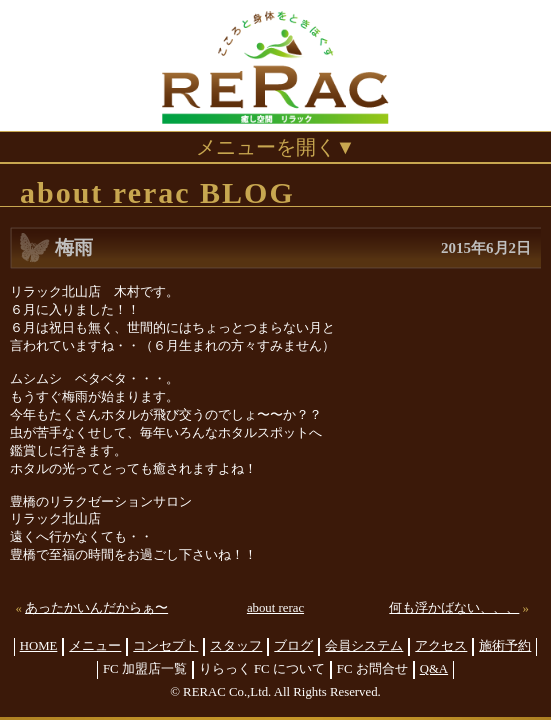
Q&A (434, 669)
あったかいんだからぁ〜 (96, 608)
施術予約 (505, 646)
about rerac (275, 608)
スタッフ (236, 646)
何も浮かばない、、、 (454, 608)
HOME (39, 646)
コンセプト (165, 646)
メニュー (95, 646)
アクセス (441, 646)
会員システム (364, 646)
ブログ (293, 646)
